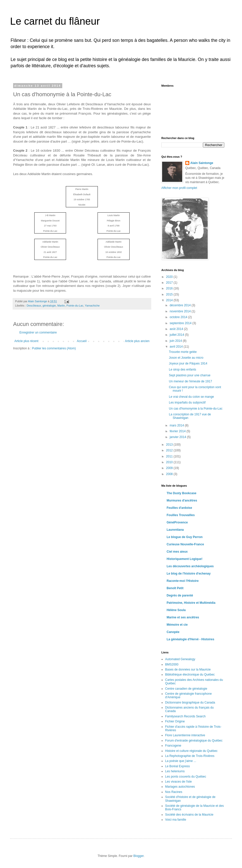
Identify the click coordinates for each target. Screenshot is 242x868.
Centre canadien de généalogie (186, 689)
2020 (170, 277)
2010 (170, 462)
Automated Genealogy (180, 659)
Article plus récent (26, 341)
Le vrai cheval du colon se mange (191, 397)
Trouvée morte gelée (183, 352)
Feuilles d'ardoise (179, 508)
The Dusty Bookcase (181, 493)
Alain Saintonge (202, 163)
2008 (170, 474)
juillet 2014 (177, 335)
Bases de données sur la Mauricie (188, 670)
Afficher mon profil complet (179, 188)
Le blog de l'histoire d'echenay (189, 574)
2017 (170, 283)
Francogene (173, 746)
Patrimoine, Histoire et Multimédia (191, 603)
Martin (61, 306)
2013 (170, 445)
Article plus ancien (137, 341)
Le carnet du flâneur (55, 21)
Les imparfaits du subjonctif (187, 403)
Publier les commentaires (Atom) (54, 348)
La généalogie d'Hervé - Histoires (190, 639)
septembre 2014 (181, 323)
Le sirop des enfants (183, 370)
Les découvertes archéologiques (190, 566)
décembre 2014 (181, 305)
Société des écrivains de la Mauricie (189, 815)
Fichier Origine (175, 721)
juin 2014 (176, 341)
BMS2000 (172, 664)
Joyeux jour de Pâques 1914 (188, 363)
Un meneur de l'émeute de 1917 (190, 381)
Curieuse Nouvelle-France (185, 544)
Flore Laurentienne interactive (185, 735)
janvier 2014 (178, 437)
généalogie (49, 306)
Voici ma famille (176, 820)
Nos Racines (174, 792)
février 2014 (178, 431)
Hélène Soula (176, 610)
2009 (170, 468)
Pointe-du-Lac (75, 306)
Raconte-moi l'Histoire (183, 581)
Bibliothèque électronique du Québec (190, 675)
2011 (170, 456)
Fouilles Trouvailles (181, 515)
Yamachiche (92, 306)
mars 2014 (177, 425)
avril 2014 (177, 347)
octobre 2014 (179, 317)
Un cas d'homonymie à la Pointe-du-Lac (196, 409)
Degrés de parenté (180, 595)
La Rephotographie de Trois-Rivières (190, 756)
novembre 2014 (181, 311)
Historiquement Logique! (185, 559)
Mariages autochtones (180, 787)
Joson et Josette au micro (186, 358)
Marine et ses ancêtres (183, 617)
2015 (170, 294)
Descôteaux (34, 306)
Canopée (173, 632)
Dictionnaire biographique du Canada (190, 703)
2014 (170, 300)
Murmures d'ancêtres (182, 500)
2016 (170, 288)
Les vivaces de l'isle (178, 782)
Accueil (82, 341)
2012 (170, 450)
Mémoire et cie (177, 625)
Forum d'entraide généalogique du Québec (194, 741)
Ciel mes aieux (177, 552)
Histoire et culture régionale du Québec (191, 751)
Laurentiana (175, 530)
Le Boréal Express (177, 766)
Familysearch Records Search (185, 716)
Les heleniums (175, 771)
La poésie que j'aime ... (181, 761)
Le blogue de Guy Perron (185, 537)
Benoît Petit (175, 588)
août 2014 (177, 329)
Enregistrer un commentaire (38, 332)
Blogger (139, 856)
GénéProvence (177, 522)
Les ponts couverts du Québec (186, 777)
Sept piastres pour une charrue (190, 375)
